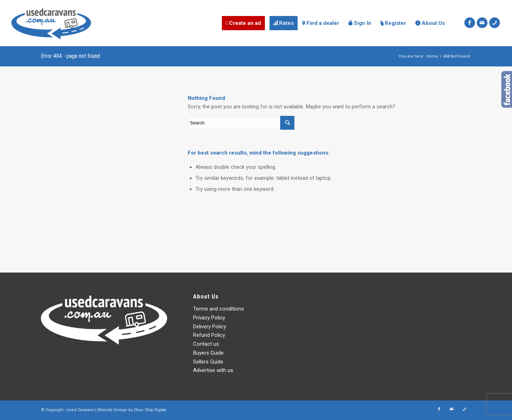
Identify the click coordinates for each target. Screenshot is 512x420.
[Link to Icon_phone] (495, 23)
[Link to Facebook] (470, 23)
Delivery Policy (210, 327)
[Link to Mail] (482, 23)
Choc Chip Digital (150, 410)
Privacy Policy (209, 318)
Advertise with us (213, 370)
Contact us (206, 344)
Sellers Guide (208, 362)
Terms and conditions (218, 309)
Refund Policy (209, 335)
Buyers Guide (208, 353)
